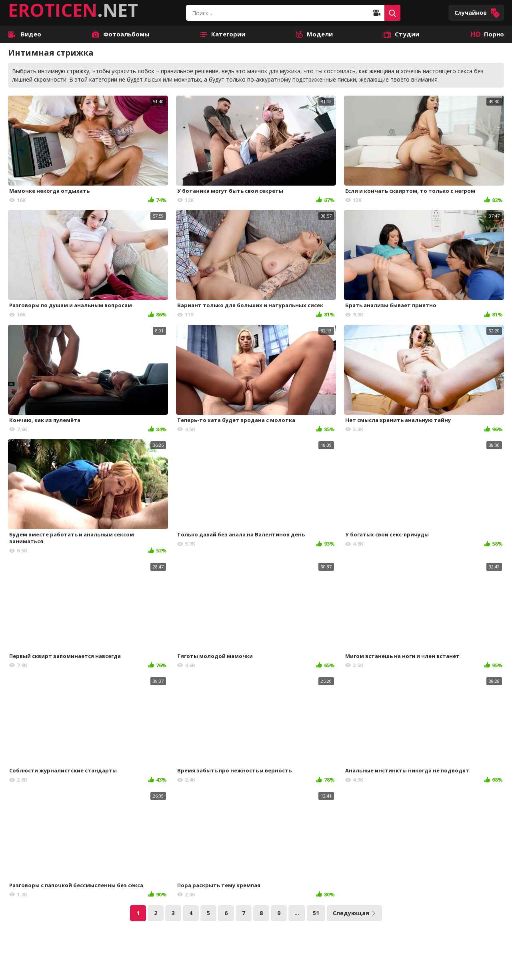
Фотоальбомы (121, 34)
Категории (223, 34)
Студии (401, 34)
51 (316, 913)
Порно (487, 34)
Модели (314, 34)
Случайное (477, 13)
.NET (73, 10)
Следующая (354, 913)
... (297, 913)
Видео (25, 34)
